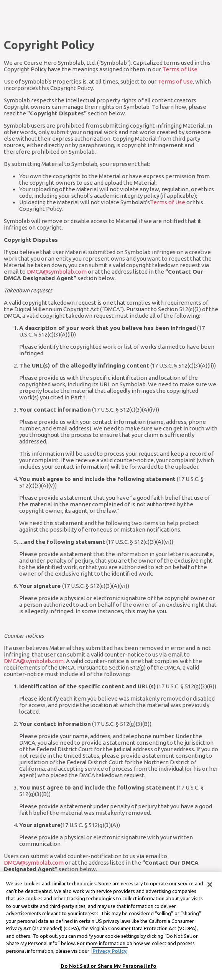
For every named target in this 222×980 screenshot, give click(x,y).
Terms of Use (180, 69)
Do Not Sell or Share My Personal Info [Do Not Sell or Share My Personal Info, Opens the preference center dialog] (109, 972)
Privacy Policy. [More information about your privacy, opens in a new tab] (110, 957)
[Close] (210, 891)
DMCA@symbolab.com (57, 272)
